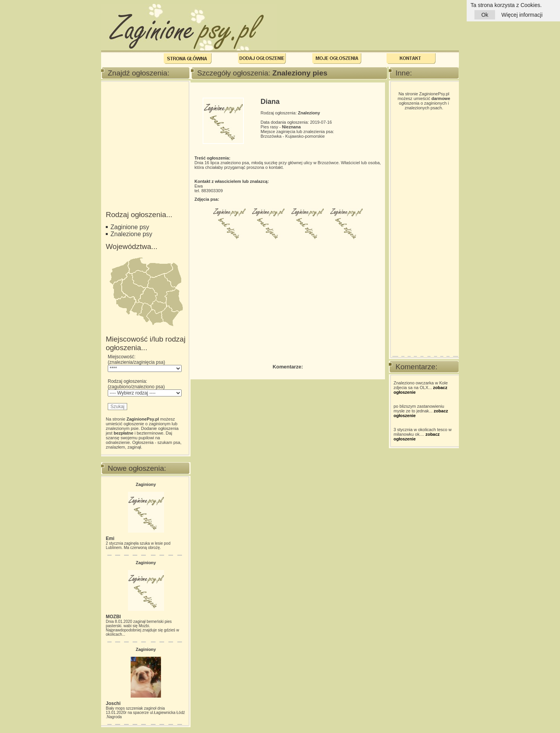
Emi (110, 538)
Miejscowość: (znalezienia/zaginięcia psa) (145, 363)
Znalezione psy (131, 234)
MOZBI (113, 617)
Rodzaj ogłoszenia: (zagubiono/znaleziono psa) (145, 388)
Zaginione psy (130, 227)
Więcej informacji (522, 15)
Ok (485, 15)
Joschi (113, 703)
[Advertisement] (145, 126)
